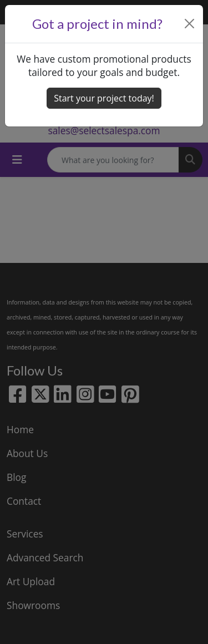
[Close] (190, 24)
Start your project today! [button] (104, 98)
